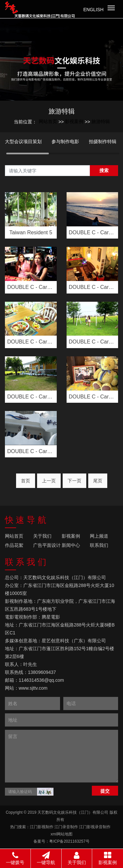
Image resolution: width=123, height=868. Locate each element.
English (93, 10)
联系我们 (99, 545)
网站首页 (48, 121)
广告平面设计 (47, 545)
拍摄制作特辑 (103, 141)
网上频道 (99, 536)
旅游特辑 (101, 121)
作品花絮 (14, 545)
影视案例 (74, 121)
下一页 (74, 481)
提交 (105, 791)
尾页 (98, 481)
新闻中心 (71, 545)
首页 (26, 481)
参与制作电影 (65, 141)
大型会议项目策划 (23, 141)
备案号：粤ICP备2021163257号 (61, 841)
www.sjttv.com (33, 688)
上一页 (49, 481)
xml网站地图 (61, 834)
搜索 (104, 170)
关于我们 (42, 536)
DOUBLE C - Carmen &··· (92, 287)
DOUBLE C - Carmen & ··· (92, 232)
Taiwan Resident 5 (31, 232)
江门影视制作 (42, 827)
